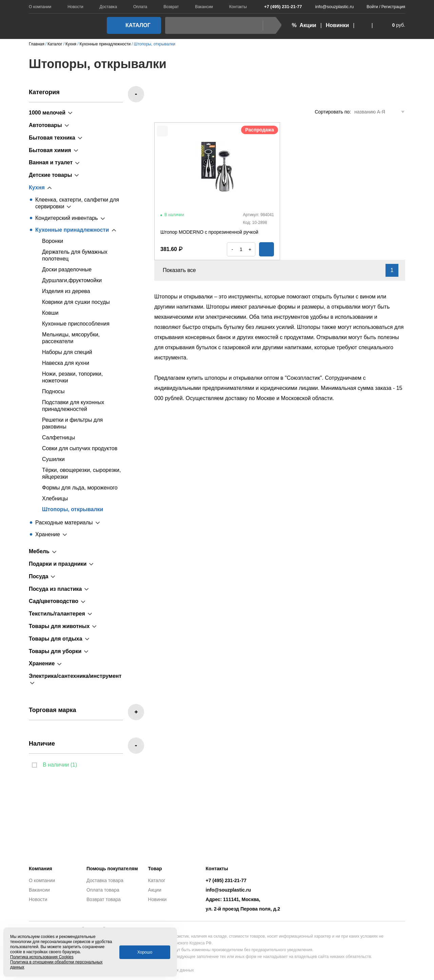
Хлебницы (55, 498)
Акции (155, 890)
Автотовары (45, 125)
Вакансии (204, 7)
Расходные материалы (64, 523)
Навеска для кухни (66, 363)
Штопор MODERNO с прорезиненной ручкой (209, 232)
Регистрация (393, 7)
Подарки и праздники (58, 564)
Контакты (238, 7)
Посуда (39, 576)
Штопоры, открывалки (73, 509)
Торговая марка (53, 710)
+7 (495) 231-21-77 (280, 6)
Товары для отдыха (56, 639)
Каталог (132, 25)
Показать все (183, 270)
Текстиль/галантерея (57, 614)
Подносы (53, 391)
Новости (75, 7)
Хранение (48, 534)
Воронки (53, 241)
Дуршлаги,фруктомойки (72, 280)
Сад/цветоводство (54, 601)
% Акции (304, 25)
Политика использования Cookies (42, 957)
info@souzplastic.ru (331, 7)
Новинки (338, 25)
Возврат (171, 7)
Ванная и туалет (51, 162)
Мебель (39, 551)
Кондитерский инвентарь (67, 218)
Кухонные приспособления (76, 324)
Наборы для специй (67, 352)
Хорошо (145, 952)
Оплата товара (103, 890)
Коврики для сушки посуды (76, 302)
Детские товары (50, 175)
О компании (40, 7)
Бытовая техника (52, 138)
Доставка (108, 7)
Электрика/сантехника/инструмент (75, 676)
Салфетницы (58, 437)
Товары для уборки (55, 651)
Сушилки (53, 459)
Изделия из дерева (66, 291)
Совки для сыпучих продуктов (80, 448)
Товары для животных (59, 626)
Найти (270, 25)
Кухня (37, 187)
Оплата (140, 7)
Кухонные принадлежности (72, 230)
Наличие (42, 744)
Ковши (50, 313)
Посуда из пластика (55, 589)
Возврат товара (104, 899)
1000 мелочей (47, 113)
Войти (372, 7)
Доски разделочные (67, 269)
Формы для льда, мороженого (80, 488)
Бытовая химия (50, 150)
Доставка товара (105, 880)
